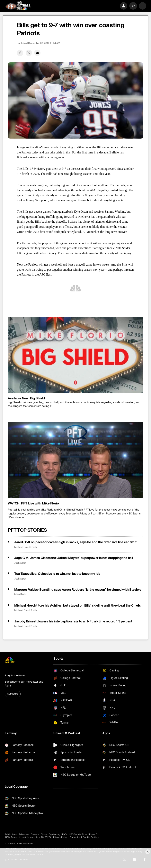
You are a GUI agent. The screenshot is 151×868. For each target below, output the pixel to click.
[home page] (18, 6)
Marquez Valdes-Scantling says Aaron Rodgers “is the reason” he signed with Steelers (78, 590)
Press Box (94, 834)
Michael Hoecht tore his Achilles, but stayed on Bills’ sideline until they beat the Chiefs (78, 606)
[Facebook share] (20, 53)
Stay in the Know (15, 675)
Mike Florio (20, 595)
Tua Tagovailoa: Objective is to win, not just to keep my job (57, 574)
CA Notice (75, 837)
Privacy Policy (60, 837)
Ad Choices (11, 834)
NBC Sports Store (78, 834)
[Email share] (37, 53)
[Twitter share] (29, 53)
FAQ (64, 834)
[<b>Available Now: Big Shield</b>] (75, 355)
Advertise (24, 834)
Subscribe (13, 694)
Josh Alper (20, 563)
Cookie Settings (91, 837)
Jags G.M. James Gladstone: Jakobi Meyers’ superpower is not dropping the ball (74, 558)
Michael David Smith (26, 547)
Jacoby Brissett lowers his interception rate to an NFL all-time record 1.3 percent (73, 621)
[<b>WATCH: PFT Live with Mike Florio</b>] (75, 460)
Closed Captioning (50, 834)
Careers (35, 834)
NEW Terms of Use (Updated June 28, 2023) (28, 837)
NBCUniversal (26, 844)
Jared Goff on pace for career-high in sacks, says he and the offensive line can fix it (75, 542)
